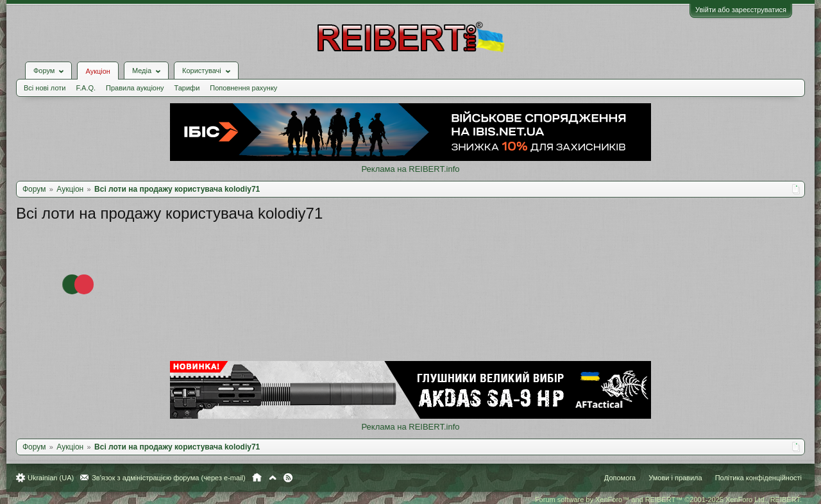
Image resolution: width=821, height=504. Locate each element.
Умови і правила (675, 478)
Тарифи (187, 88)
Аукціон (97, 71)
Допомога (620, 478)
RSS (288, 478)
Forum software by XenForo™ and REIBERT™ (668, 500)
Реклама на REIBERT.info (410, 169)
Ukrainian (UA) (51, 478)
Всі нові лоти (45, 88)
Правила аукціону (135, 88)
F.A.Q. (86, 88)
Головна (257, 478)
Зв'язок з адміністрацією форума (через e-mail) (169, 478)
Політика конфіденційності (758, 478)
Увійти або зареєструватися (741, 10)
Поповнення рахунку (243, 88)
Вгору (273, 478)
